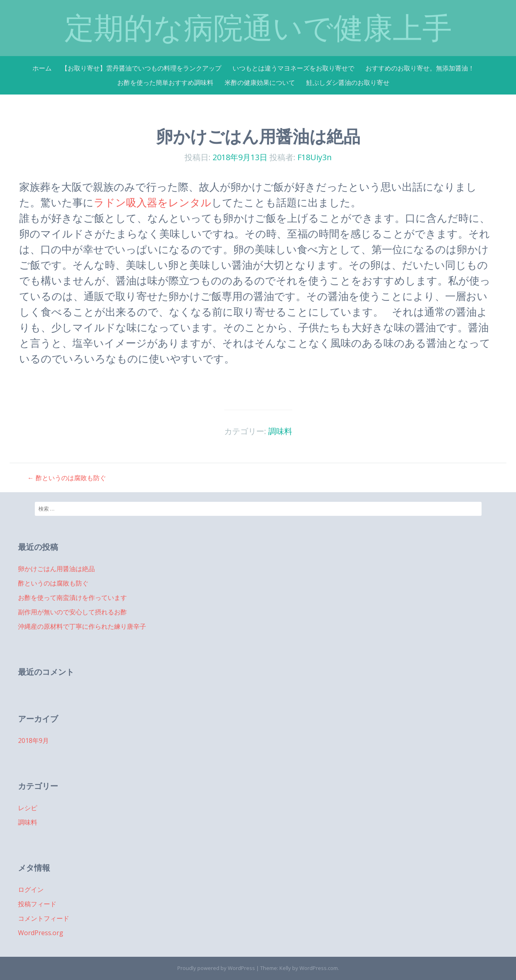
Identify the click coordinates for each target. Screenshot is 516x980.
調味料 (280, 431)
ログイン (31, 889)
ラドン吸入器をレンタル (153, 202)
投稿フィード (37, 904)
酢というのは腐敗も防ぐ (67, 478)
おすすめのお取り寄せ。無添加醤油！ (420, 68)
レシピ (28, 808)
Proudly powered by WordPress (216, 968)
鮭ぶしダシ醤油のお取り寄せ (348, 83)
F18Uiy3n (315, 157)
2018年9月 (33, 741)
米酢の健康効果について (260, 83)
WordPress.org (41, 933)
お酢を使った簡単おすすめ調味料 (165, 83)
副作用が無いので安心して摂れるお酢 (72, 612)
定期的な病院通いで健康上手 (258, 28)
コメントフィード (44, 918)
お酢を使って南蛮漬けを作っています (72, 598)
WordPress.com (319, 968)
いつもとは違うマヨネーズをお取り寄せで (293, 68)
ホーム (42, 68)
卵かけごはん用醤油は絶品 (56, 569)
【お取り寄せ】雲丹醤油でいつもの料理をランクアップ (141, 68)
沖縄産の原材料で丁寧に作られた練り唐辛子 (82, 626)
